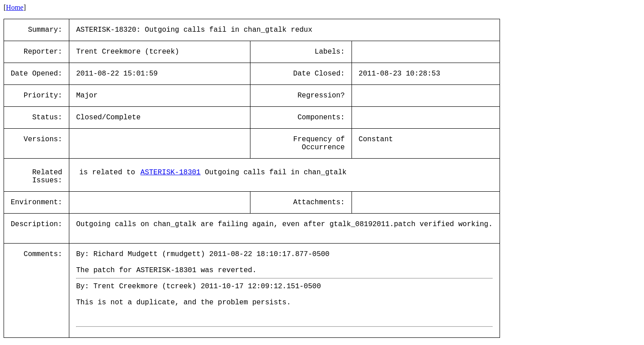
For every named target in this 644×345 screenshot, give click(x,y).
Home (15, 7)
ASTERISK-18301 (170, 172)
